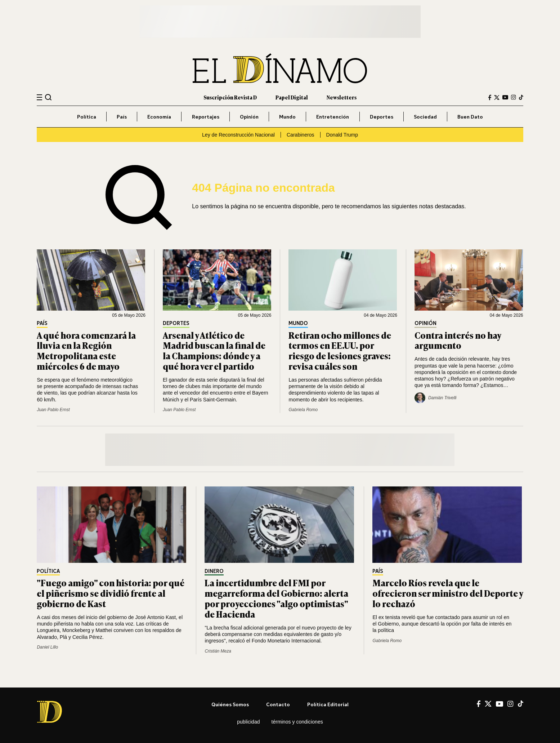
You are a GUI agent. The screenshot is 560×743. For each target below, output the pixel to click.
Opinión (249, 117)
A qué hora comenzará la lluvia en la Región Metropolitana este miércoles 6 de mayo (86, 350)
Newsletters (342, 97)
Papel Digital (292, 97)
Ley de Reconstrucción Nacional (238, 135)
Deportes (382, 117)
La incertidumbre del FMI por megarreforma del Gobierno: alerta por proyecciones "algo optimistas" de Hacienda (276, 598)
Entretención (333, 117)
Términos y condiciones (297, 722)
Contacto (278, 704)
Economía (159, 117)
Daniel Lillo (47, 647)
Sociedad (425, 117)
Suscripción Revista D (230, 97)
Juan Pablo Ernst (53, 410)
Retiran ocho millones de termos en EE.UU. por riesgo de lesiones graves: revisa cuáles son (340, 350)
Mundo (287, 117)
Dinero (214, 571)
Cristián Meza (218, 651)
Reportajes (206, 117)
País (122, 117)
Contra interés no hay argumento (458, 340)
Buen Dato (470, 117)
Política (87, 117)
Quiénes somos (230, 704)
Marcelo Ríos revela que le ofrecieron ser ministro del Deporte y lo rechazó (448, 593)
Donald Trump (342, 135)
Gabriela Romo (303, 410)
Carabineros (301, 135)
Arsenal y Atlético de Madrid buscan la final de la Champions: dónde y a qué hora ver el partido (214, 350)
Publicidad (248, 722)
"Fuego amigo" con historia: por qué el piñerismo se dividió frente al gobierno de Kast (111, 593)
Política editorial (328, 704)
